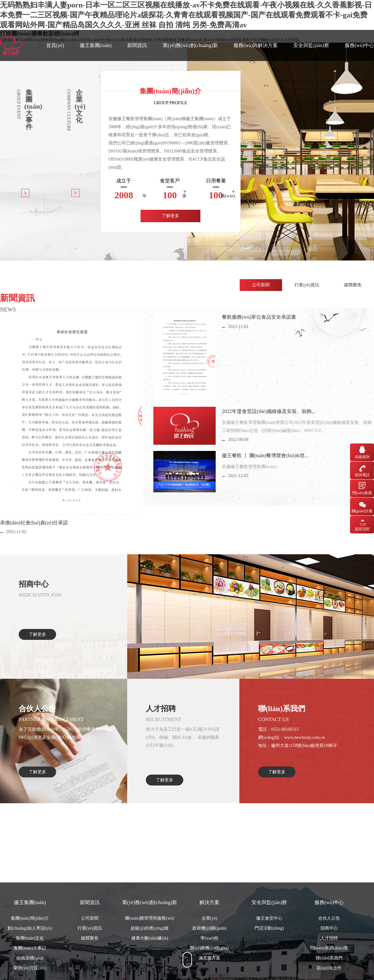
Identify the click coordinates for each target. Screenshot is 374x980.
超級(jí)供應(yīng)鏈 (149, 964)
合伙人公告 (329, 954)
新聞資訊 (137, 45)
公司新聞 (90, 954)
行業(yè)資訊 (90, 964)
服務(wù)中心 (359, 45)
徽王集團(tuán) (96, 45)
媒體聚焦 (90, 974)
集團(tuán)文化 (30, 974)
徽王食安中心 (269, 954)
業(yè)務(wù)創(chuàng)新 (190, 45)
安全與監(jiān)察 (311, 45)
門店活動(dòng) (269, 964)
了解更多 (170, 216)
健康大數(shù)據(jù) (150, 974)
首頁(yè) (55, 45)
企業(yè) (210, 954)
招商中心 (329, 964)
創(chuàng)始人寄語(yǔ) (30, 964)
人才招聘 (329, 974)
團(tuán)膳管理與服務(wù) (150, 954)
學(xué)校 (209, 974)
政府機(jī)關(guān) (209, 964)
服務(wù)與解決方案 (256, 45)
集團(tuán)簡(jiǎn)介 (30, 954)
